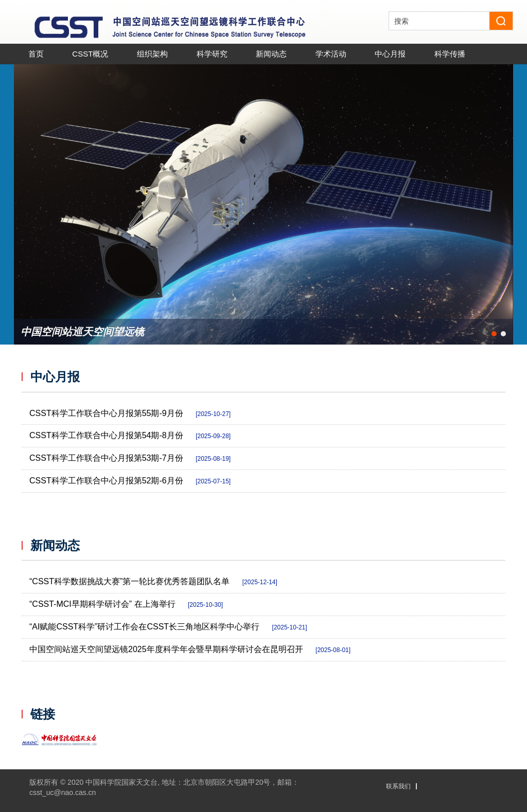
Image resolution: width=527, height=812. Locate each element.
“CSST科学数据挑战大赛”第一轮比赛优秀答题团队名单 (153, 581)
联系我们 (398, 786)
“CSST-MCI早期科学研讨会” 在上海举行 (126, 604)
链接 (43, 714)
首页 (36, 54)
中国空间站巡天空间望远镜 (82, 332)
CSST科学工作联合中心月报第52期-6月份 (130, 481)
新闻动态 (55, 546)
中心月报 (55, 377)
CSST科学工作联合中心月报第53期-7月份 (130, 458)
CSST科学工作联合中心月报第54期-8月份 (130, 435)
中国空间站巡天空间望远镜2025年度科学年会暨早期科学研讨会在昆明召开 (190, 649)
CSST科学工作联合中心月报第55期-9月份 (130, 413)
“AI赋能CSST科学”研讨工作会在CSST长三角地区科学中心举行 (168, 627)
